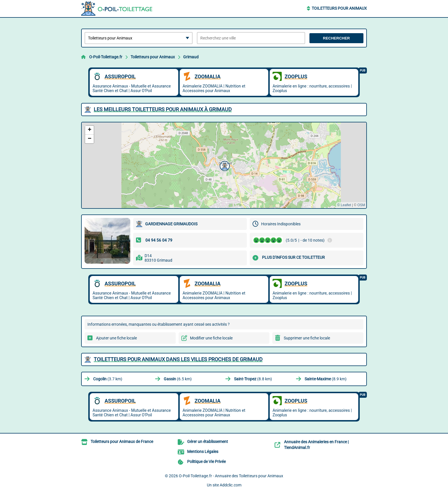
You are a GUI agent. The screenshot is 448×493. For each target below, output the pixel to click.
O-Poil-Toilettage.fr (106, 57)
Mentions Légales (203, 452)
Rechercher (336, 38)
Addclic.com (231, 485)
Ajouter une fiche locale (116, 338)
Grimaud (191, 57)
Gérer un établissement (208, 442)
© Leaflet (344, 205)
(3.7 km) (108, 379)
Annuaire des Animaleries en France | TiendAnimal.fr (316, 445)
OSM (361, 205)
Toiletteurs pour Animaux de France (122, 442)
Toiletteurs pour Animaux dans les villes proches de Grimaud (178, 359)
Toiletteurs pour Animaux (339, 8)
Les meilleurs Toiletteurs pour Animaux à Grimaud (163, 109)
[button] (224, 165)
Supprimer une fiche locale (307, 338)
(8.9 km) (326, 379)
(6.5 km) (178, 379)
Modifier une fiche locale (211, 338)
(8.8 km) (253, 379)
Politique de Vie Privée (206, 462)
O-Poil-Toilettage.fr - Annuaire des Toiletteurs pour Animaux (231, 476)
